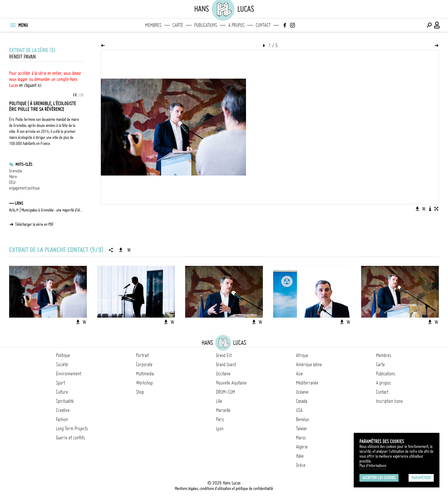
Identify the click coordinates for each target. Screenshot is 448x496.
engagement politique (24, 188)
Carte (178, 25)
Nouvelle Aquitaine (231, 383)
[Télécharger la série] (121, 250)
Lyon (220, 429)
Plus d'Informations (373, 466)
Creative (63, 410)
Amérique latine (309, 364)
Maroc (301, 438)
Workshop (144, 383)
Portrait (142, 355)
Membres (153, 25)
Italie (300, 456)
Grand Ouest (226, 364)
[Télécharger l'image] (417, 209)
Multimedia (145, 374)
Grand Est (224, 355)
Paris (220, 419)
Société (62, 364)
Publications (206, 25)
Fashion (62, 419)
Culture (62, 392)
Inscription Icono (389, 401)
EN (81, 95)
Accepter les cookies (379, 478)
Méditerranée (307, 383)
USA (299, 410)
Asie (299, 374)
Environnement (69, 374)
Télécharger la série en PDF (34, 224)
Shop (140, 392)
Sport (61, 383)
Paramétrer (421, 478)
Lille (219, 401)
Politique (63, 355)
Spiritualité (65, 401)
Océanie (302, 392)
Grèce (301, 465)
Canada (302, 401)
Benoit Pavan (22, 57)
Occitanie (223, 374)
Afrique (302, 355)
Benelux (302, 419)
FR (75, 95)
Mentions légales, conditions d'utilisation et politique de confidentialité (224, 489)
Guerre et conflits (71, 438)
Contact (263, 25)
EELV (12, 182)
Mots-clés (24, 164)
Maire (13, 177)
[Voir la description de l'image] (430, 209)
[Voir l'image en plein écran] (436, 209)
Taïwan (301, 429)
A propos (236, 25)
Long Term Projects (72, 429)
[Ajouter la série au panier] (129, 250)
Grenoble (16, 171)
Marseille (223, 410)
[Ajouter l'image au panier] (424, 209)
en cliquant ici (30, 85)
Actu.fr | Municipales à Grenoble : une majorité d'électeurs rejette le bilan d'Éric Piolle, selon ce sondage (46, 210)
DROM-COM (226, 392)
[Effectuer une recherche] (429, 25)
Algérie (302, 447)
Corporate (144, 364)
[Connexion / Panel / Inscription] (437, 25)
